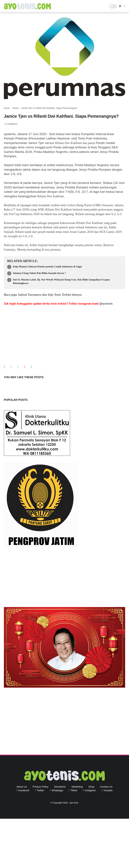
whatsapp (57, 790)
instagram (90, 790)
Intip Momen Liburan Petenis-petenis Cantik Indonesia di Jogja (47, 267)
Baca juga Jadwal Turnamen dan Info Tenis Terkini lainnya (43, 295)
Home (7, 108)
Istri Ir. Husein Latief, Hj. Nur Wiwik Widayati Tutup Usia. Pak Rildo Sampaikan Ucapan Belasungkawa (61, 281)
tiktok (74, 790)
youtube (108, 790)
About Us (22, 787)
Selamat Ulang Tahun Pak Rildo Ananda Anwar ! (39, 273)
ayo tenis (74, 803)
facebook (24, 790)
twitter (40, 790)
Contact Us (106, 787)
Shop (91, 787)
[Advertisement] (65, 578)
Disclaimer (60, 787)
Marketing (77, 787)
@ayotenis (106, 303)
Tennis (15, 108)
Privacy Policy (40, 787)
